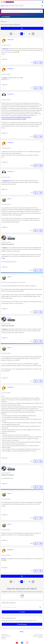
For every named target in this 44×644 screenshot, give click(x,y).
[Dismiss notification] (42, 6)
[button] (42, 39)
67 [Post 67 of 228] (4, 267)
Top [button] (23, 632)
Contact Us (41, 637)
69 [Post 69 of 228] (4, 338)
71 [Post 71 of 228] (4, 458)
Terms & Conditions (39, 635)
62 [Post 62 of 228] (4, 85)
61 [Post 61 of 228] (4, 59)
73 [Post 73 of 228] (4, 515)
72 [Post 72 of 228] (4, 484)
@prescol (5, 78)
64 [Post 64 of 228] (4, 162)
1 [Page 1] (14, 34)
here (4, 258)
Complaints (3, 637)
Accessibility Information (38, 636)
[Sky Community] (9, 2)
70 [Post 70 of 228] (4, 378)
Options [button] (3, 22)
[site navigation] (2, 2)
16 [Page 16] (29, 34)
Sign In (42, 2)
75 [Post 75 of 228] (4, 567)
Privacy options (4, 635)
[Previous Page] (11, 34)
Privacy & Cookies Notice (6, 636)
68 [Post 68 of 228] (4, 309)
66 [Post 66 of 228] (4, 227)
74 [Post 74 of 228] (4, 540)
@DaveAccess (6, 181)
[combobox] (20, 11)
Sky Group (3, 639)
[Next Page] (33, 34)
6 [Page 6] (24, 34)
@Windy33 (6, 49)
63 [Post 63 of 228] (4, 133)
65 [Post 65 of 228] (4, 189)
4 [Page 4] (19, 34)
